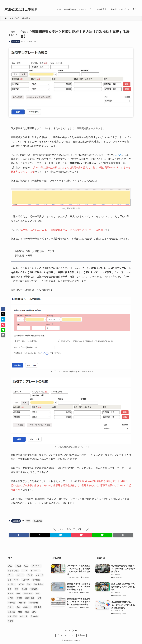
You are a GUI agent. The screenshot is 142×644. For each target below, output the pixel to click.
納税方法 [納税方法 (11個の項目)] (27, 607)
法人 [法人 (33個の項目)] (38, 593)
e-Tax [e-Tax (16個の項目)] (10, 566)
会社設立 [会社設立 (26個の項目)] (11, 584)
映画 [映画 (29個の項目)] (18, 593)
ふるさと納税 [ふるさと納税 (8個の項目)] (13, 571)
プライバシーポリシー (66, 635)
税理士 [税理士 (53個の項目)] (10, 607)
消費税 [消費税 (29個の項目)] (19, 598)
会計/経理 (16, 41)
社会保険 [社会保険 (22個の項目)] (22, 603)
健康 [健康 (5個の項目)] (10, 589)
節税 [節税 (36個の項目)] (18, 607)
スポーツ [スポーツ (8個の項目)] (20, 575)
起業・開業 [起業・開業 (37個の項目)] (12, 616)
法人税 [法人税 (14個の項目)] (10, 598)
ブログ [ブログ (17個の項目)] (30, 575)
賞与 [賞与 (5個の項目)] (34, 612)
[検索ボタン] (135, 9)
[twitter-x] (69, 631)
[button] (19, 535)
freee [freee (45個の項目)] (26, 566)
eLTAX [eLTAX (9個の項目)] (18, 566)
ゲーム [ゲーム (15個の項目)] (10, 575)
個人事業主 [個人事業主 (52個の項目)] (38, 584)
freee (28, 521)
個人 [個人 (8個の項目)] (29, 584)
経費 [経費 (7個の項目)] (20, 612)
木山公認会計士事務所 (21, 9)
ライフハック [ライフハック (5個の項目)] (13, 580)
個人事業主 (38, 521)
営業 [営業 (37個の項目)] (17, 589)
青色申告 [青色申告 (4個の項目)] (34, 616)
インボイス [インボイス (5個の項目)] (35, 571)
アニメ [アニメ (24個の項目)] (25, 571)
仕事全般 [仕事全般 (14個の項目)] (36, 580)
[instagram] (73, 631)
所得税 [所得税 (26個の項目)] (10, 593)
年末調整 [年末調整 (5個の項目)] (34, 589)
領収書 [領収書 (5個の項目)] (10, 621)
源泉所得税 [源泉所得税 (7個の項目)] (30, 598)
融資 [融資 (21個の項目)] (27, 612)
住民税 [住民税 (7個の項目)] (21, 584)
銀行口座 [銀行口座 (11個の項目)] (24, 616)
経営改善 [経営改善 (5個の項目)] (11, 612)
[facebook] (66, 631)
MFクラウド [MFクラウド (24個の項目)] (36, 566)
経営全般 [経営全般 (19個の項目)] (38, 607)
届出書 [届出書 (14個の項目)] (24, 589)
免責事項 (81, 635)
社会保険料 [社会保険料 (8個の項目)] (33, 603)
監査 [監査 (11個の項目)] (39, 598)
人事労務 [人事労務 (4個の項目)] (26, 580)
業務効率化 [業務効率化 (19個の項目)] (28, 593)
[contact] (76, 631)
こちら (119, 155)
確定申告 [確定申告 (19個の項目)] (11, 603)
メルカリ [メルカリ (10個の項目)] (39, 575)
